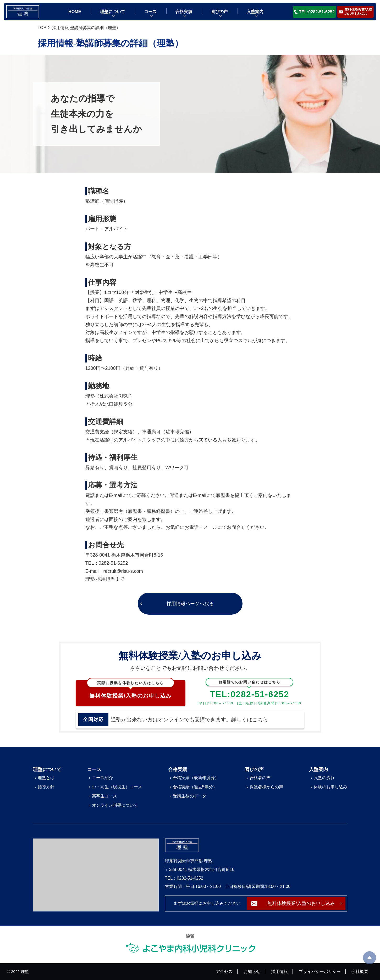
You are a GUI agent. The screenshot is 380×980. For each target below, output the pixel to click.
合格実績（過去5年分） (195, 787)
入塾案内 (255, 12)
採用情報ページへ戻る (190, 604)
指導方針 (46, 787)
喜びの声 (219, 12)
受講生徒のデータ (190, 796)
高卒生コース (104, 796)
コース (150, 12)
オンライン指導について (115, 805)
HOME (75, 12)
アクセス (224, 971)
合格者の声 (260, 778)
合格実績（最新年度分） (196, 778)
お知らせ (252, 971)
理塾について (113, 12)
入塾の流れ (324, 778)
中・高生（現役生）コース (117, 787)
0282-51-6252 (113, 563)
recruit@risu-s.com (123, 571)
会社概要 (360, 971)
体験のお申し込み (331, 787)
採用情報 (279, 971)
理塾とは (46, 778)
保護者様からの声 (266, 787)
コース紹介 (102, 778)
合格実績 (184, 12)
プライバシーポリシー (320, 971)
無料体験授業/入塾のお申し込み (131, 689)
